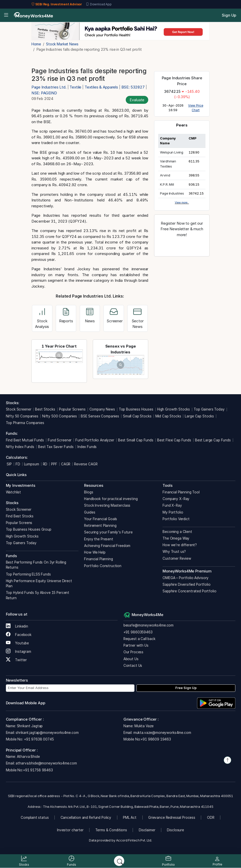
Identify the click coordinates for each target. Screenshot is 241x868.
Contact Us (133, 666)
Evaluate (137, 100)
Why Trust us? (174, 552)
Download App (99, 4)
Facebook (19, 635)
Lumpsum (32, 464)
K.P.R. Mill (167, 184)
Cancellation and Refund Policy (86, 818)
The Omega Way (176, 538)
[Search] (119, 861)
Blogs (89, 492)
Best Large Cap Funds (213, 440)
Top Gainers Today (209, 409)
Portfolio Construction (103, 566)
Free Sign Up (186, 688)
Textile (75, 87)
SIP (9, 464)
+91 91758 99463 (38, 770)
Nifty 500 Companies (60, 416)
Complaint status (35, 818)
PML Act (130, 818)
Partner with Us (136, 645)
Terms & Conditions (111, 830)
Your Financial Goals (101, 519)
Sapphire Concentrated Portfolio (189, 591)
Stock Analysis (42, 319)
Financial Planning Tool (181, 492)
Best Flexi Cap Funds (174, 440)
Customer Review (177, 558)
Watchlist (14, 492)
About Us (131, 659)
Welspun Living (172, 152)
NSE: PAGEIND (44, 93)
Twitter (16, 660)
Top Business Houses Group (29, 529)
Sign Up (229, 15)
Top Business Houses (136, 409)
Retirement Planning (100, 526)
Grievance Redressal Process (172, 818)
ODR (211, 818)
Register (182, 246)
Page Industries (172, 193)
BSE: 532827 (133, 87)
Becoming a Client (177, 532)
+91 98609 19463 (156, 739)
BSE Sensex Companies (100, 416)
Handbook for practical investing (111, 499)
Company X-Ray (176, 499)
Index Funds (87, 447)
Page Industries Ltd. (49, 87)
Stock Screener (19, 409)
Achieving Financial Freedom (107, 546)
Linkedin (17, 626)
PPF (54, 464)
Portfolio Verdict (176, 519)
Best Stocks (45, 409)
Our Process (133, 652)
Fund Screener (60, 440)
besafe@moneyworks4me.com (148, 625)
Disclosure (175, 830)
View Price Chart (196, 108)
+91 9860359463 (138, 632)
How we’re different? (180, 545)
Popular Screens (72, 409)
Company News (102, 409)
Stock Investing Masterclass (107, 505)
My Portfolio (173, 512)
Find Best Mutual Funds (25, 440)
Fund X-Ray (172, 505)
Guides (90, 512)
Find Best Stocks (20, 516)
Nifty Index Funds (20, 447)
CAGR (66, 464)
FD (18, 464)
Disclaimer (147, 830)
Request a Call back (139, 639)
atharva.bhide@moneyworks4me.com (46, 763)
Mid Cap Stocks (168, 416)
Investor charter (70, 830)
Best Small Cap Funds (136, 440)
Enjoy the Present (99, 539)
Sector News (138, 319)
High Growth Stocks (174, 409)
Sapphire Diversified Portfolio (187, 584)
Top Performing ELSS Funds (28, 574)
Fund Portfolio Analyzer (95, 440)
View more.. (182, 202)
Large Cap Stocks (199, 416)
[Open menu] (6, 15)
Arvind (165, 175)
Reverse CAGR (86, 464)
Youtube (18, 643)
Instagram (19, 652)
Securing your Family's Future (108, 532)
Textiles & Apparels (101, 87)
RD (45, 464)
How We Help (95, 552)
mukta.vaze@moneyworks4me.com (162, 733)
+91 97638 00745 (38, 739)
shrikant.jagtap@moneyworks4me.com (47, 733)
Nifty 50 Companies (22, 416)
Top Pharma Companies (25, 423)
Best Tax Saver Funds (56, 447)
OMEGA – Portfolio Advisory (186, 578)
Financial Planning (98, 559)
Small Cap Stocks (137, 416)
